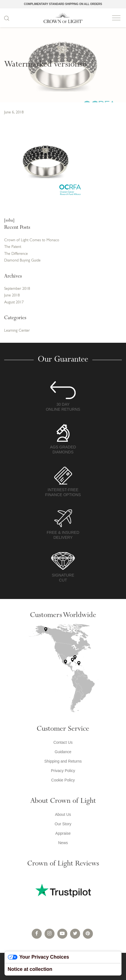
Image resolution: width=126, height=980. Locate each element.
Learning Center (17, 331)
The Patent (13, 247)
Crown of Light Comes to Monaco (32, 240)
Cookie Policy (63, 780)
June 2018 (12, 295)
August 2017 (14, 302)
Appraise (63, 833)
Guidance (63, 752)
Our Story (63, 824)
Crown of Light (63, 18)
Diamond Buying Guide (22, 261)
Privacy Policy (63, 771)
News (63, 843)
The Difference (16, 254)
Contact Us (63, 742)
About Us (63, 814)
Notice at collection (30, 969)
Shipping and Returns (63, 761)
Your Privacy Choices (39, 957)
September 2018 (17, 289)
